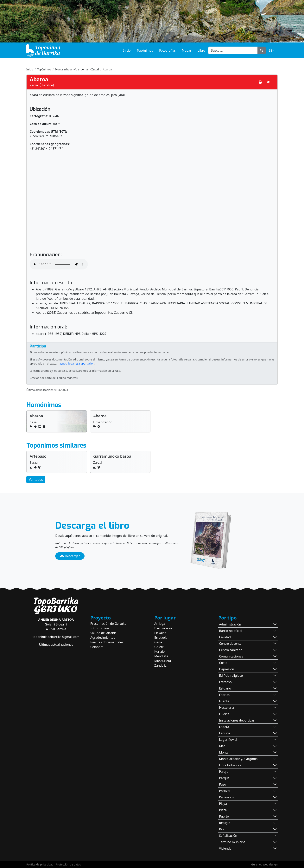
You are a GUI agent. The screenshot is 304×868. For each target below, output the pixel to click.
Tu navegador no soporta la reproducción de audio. (59, 264)
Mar (222, 746)
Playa (223, 804)
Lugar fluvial (228, 740)
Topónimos (145, 50)
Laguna (225, 733)
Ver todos (36, 480)
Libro (201, 50)
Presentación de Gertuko (108, 624)
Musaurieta (163, 661)
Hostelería (227, 708)
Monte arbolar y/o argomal (239, 759)
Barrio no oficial (231, 631)
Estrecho (225, 682)
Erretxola (161, 638)
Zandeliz (160, 665)
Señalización (228, 836)
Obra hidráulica (230, 765)
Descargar (70, 556)
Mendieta (161, 656)
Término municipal (233, 842)
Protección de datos (68, 864)
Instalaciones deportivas (237, 720)
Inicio (127, 50)
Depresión (227, 669)
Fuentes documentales (107, 642)
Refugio (225, 823)
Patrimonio (227, 797)
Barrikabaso (163, 628)
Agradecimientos (103, 638)
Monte (224, 752)
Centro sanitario (231, 650)
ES (270, 50)
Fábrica (224, 695)
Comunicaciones (231, 656)
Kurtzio (160, 651)
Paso (223, 784)
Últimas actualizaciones (56, 645)
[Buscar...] (233, 50)
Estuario (225, 688)
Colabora (97, 647)
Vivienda (225, 848)
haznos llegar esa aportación (76, 363)
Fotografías (167, 50)
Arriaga (160, 624)
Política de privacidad (40, 864)
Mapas (187, 50)
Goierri (159, 647)
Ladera (224, 727)
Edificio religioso (231, 676)
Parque (224, 778)
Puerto (224, 816)
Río (221, 829)
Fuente (224, 701)
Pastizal (225, 791)
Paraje (224, 772)
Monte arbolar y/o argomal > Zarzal (77, 69)
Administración (230, 624)
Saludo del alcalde (103, 633)
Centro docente (230, 644)
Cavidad (225, 637)
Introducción (100, 628)
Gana (158, 642)
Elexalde (160, 633)
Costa (223, 663)
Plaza (223, 810)
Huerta (224, 714)
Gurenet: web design (264, 864)
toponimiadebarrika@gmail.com (56, 637)
